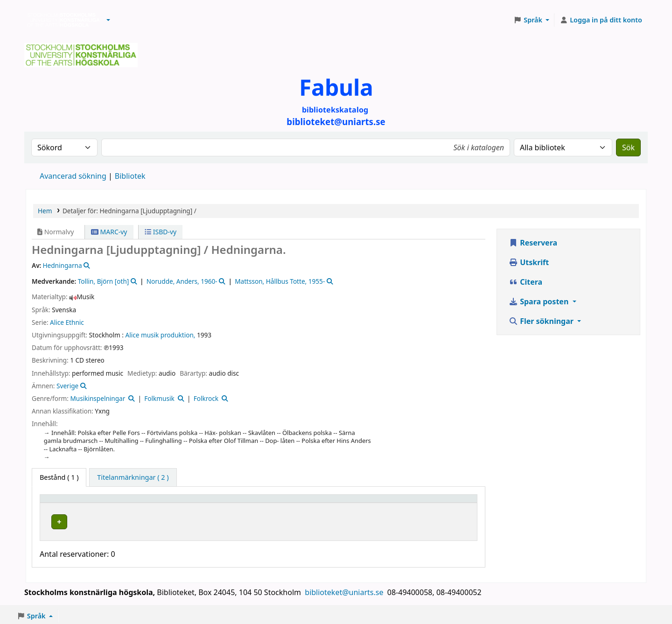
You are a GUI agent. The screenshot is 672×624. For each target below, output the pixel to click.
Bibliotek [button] (142, 503)
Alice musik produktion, (161, 335)
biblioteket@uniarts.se (345, 590)
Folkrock (206, 398)
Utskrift (529, 262)
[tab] (133, 477)
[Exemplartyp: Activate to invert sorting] (82, 503)
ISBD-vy (161, 232)
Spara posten (539, 301)
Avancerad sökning (73, 176)
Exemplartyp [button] (65, 503)
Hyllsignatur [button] (273, 503)
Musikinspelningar (98, 398)
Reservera (533, 243)
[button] (108, 20)
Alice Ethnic (67, 322)
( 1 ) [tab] (59, 477)
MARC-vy (109, 232)
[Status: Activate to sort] (450, 503)
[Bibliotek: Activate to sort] (185, 503)
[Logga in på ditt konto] (601, 20)
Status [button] (438, 503)
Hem (45, 211)
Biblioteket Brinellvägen (169, 520)
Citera (525, 282)
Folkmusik (159, 398)
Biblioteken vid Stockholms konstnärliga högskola (61, 20)
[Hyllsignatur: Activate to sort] (335, 503)
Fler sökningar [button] (542, 321)
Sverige (67, 386)
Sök (628, 147)
